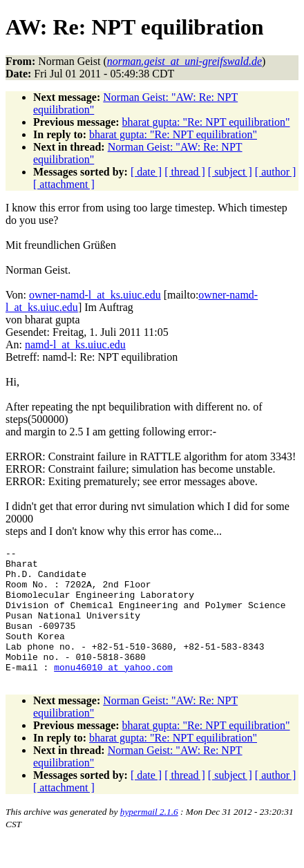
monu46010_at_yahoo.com (113, 692)
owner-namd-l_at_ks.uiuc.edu (95, 295)
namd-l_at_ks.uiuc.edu (75, 345)
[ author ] (276, 172)
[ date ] (146, 172)
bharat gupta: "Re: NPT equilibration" (206, 122)
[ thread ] (185, 172)
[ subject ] (230, 172)
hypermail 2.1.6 (149, 839)
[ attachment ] (64, 184)
